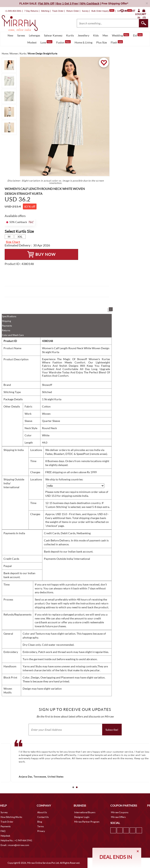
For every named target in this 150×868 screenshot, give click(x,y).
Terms (41, 826)
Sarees (21, 35)
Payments (7, 326)
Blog (40, 822)
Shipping (6, 321)
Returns (6, 330)
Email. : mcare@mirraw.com (15, 845)
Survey (85, 11)
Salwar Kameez (53, 35)
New (10, 35)
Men (105, 35)
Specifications (9, 316)
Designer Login (82, 817)
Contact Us (43, 817)
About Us (42, 812)
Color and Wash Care (13, 335)
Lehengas (34, 35)
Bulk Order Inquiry (100, 11)
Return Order (73, 11)
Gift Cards (124, 11)
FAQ (3, 831)
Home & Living (83, 42)
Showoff (47, 385)
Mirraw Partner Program (87, 822)
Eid (138, 35)
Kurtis (70, 35)
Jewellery (83, 35)
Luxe (46, 42)
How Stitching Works (11, 817)
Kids (96, 35)
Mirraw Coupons (120, 812)
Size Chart (13, 242)
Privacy (41, 831)
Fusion (63, 42)
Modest (32, 42)
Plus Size (102, 42)
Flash (117, 42)
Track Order (58, 11)
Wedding (121, 35)
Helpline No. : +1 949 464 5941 (16, 840)
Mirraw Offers (118, 817)
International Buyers (85, 812)
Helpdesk (5, 836)
